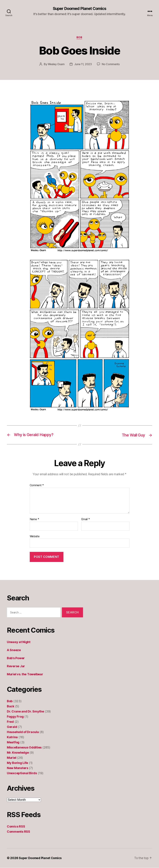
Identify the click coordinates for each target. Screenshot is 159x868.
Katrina (12, 737)
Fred (10, 722)
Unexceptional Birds (22, 773)
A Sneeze (14, 650)
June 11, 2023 (83, 64)
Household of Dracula (23, 732)
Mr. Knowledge (18, 753)
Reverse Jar (16, 666)
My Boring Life (17, 763)
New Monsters (18, 768)
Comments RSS (18, 832)
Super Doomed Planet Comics (79, 9)
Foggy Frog (15, 717)
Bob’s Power (16, 658)
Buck (11, 707)
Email (86, 519)
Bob (80, 38)
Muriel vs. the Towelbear (25, 675)
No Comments (111, 64)
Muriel (12, 758)
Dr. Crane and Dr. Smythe (25, 712)
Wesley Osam (56, 64)
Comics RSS (16, 827)
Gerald (12, 727)
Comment (37, 486)
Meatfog (13, 743)
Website (35, 536)
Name (34, 519)
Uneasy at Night (19, 642)
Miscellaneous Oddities (24, 748)
